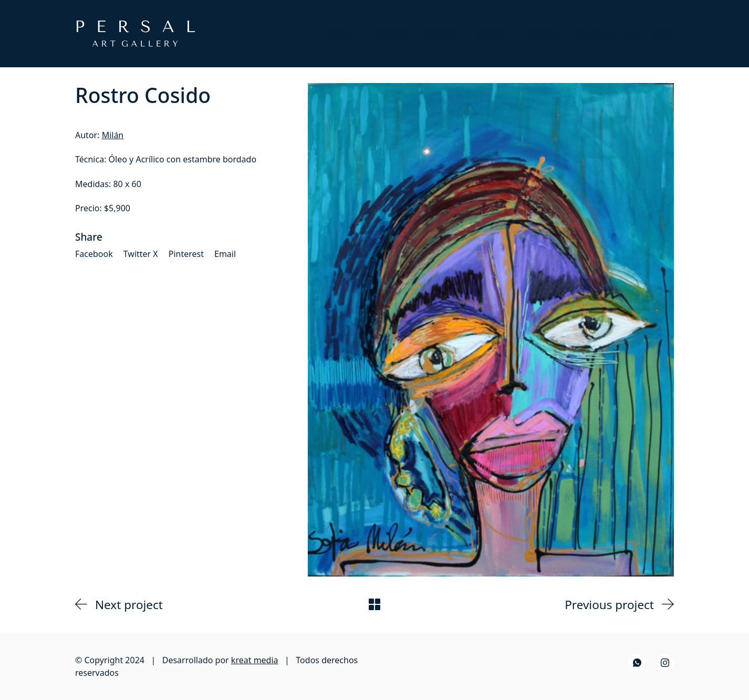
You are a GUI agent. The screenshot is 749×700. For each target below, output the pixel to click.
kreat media (255, 660)
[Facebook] (94, 254)
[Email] (225, 254)
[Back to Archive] (375, 604)
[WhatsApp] (637, 663)
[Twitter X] (141, 254)
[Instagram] (665, 663)
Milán (113, 135)
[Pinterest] (186, 254)
